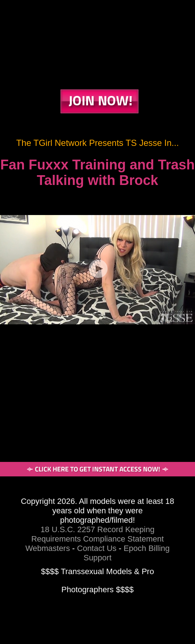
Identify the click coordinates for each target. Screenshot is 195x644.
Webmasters (48, 548)
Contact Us (97, 548)
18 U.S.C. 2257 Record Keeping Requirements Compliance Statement (97, 534)
